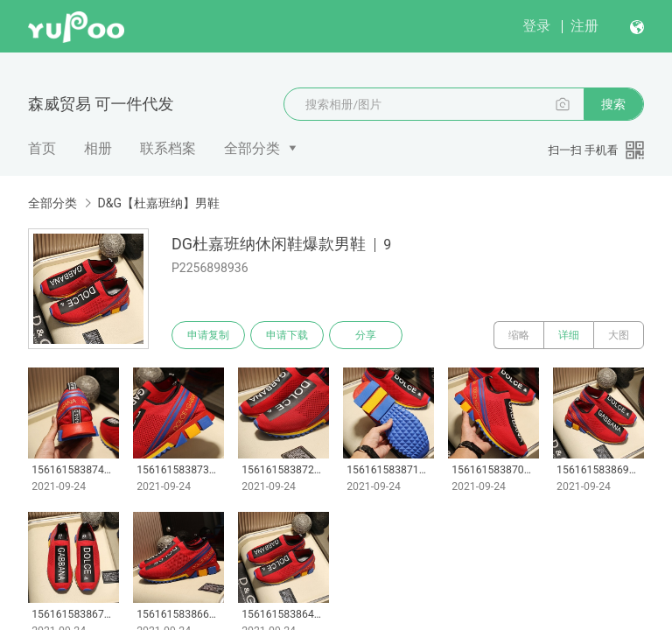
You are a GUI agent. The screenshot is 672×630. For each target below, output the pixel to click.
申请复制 (208, 335)
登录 (536, 26)
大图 (619, 335)
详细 (569, 335)
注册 (584, 26)
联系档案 (168, 148)
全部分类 (252, 148)
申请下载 (287, 335)
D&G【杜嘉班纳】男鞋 (158, 203)
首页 (42, 148)
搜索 (613, 104)
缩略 (519, 335)
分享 (366, 335)
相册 (98, 148)
